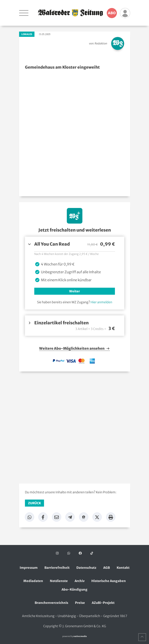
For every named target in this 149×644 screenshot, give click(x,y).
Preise (80, 603)
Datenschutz (86, 568)
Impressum (29, 568)
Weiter (74, 291)
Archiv (80, 581)
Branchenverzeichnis (51, 603)
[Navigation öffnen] (24, 13)
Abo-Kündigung (74, 589)
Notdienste (59, 581)
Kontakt (123, 568)
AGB (107, 568)
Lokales (27, 34)
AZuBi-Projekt (103, 603)
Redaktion (101, 43)
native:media (80, 636)
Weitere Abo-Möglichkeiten (75, 349)
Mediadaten (33, 581)
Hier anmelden (101, 302)
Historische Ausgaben (109, 581)
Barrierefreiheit (57, 568)
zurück (34, 503)
